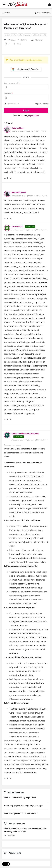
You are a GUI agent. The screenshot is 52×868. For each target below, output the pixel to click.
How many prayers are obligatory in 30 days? (24, 806)
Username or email (12, 83)
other (21, 35)
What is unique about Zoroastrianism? (21, 813)
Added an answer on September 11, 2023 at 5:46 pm (29, 131)
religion (35, 35)
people (28, 35)
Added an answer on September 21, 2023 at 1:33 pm (29, 196)
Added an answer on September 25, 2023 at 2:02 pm (29, 230)
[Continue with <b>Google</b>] (26, 69)
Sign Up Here (34, 116)
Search (6, 13)
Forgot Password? (41, 104)
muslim (14, 35)
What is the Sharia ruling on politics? (20, 798)
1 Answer (10, 835)
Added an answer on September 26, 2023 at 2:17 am (29, 440)
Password (8, 93)
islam (7, 35)
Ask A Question (42, 13)
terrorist (43, 35)
